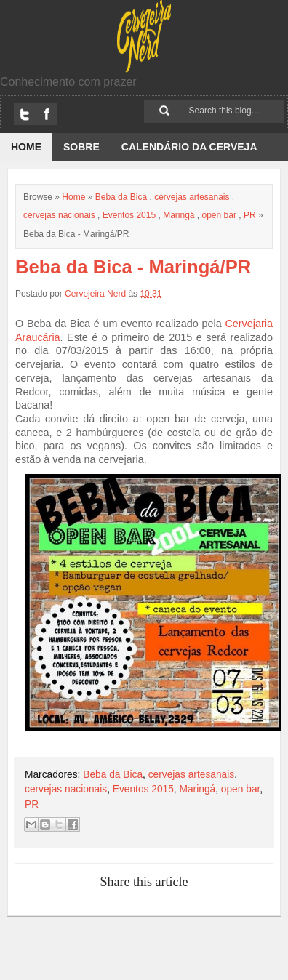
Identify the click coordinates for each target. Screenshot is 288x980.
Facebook (47, 114)
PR (250, 215)
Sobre (81, 147)
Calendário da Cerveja (189, 147)
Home (26, 147)
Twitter (25, 114)
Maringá (179, 215)
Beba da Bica (121, 197)
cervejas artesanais (192, 197)
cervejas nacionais (59, 215)
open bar (219, 215)
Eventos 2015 (129, 215)
